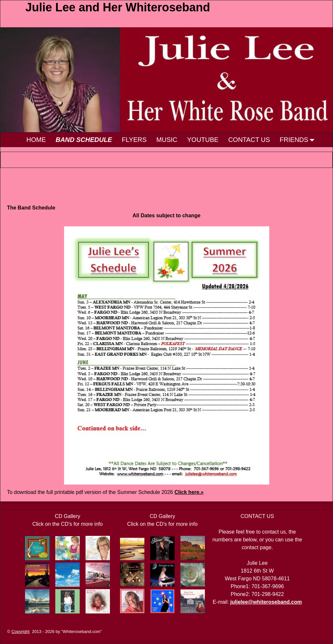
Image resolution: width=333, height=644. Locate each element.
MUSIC (167, 140)
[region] (166, 80)
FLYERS (134, 140)
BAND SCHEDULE (84, 140)
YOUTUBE (203, 140)
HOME (36, 140)
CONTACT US (249, 140)
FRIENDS (299, 140)
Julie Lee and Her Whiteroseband (118, 7)
